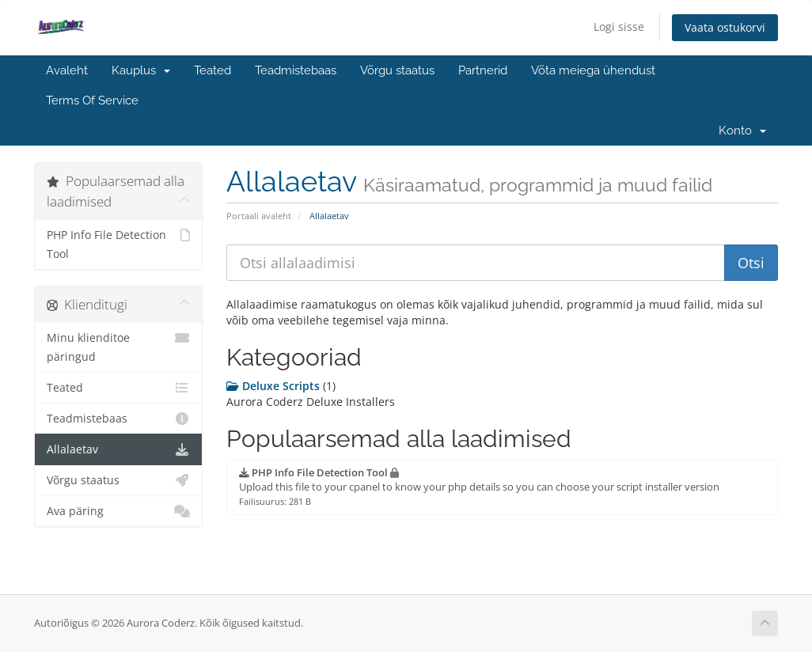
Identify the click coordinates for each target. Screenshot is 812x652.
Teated (212, 70)
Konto (742, 131)
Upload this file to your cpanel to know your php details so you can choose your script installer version (479, 487)
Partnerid (483, 70)
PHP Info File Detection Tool (118, 243)
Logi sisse (619, 27)
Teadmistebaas (296, 70)
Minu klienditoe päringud (118, 346)
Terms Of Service (92, 100)
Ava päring (118, 511)
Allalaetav (118, 449)
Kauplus (141, 70)
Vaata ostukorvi (725, 27)
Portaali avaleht (259, 216)
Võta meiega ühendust (593, 70)
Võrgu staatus (397, 70)
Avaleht (67, 70)
